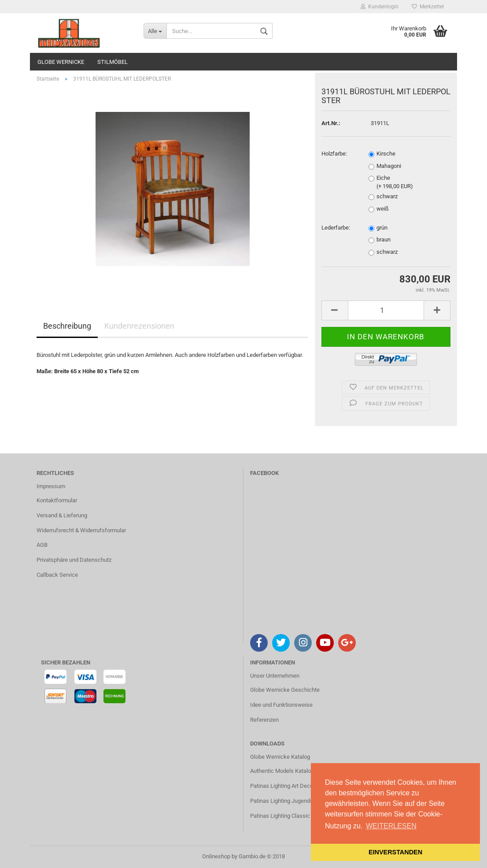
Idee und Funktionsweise (281, 705)
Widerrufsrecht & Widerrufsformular (81, 530)
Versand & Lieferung (62, 515)
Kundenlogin (380, 7)
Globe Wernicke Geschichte (285, 690)
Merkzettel (428, 7)
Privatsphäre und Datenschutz (74, 560)
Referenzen (264, 720)
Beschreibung (67, 326)
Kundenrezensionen (139, 326)
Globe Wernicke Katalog (280, 757)
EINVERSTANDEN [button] (395, 852)
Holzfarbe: (334, 154)
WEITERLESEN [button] (391, 826)
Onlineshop (216, 856)
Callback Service (57, 575)
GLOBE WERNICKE (61, 62)
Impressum (51, 486)
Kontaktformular (57, 500)
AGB (42, 545)
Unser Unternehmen (275, 676)
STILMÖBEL (113, 62)
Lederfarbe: (336, 228)
